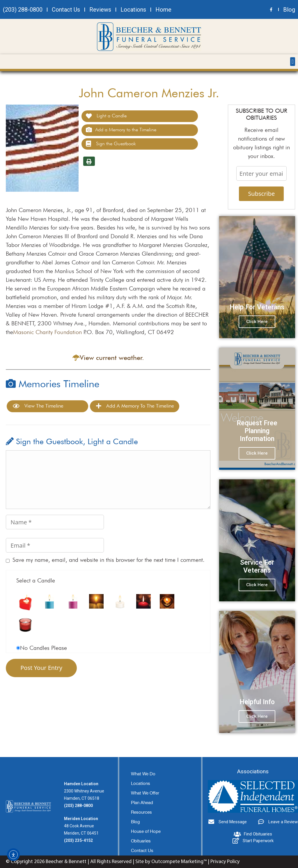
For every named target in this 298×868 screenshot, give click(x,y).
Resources (141, 812)
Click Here (257, 322)
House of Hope (146, 831)
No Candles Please (44, 648)
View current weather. (112, 358)
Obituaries (141, 841)
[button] (293, 62)
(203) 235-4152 (78, 840)
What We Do (143, 774)
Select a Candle (36, 580)
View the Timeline (38, 406)
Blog (135, 822)
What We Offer (145, 793)
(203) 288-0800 (78, 806)
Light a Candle (106, 116)
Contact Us (142, 850)
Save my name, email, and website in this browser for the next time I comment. (109, 560)
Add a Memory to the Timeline (121, 130)
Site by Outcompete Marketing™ (171, 862)
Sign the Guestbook (111, 144)
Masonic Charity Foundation (47, 332)
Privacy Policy (225, 862)
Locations (141, 783)
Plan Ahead (142, 802)
